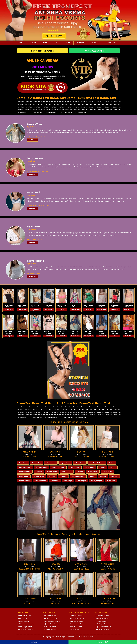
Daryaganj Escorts (50, 630)
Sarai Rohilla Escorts (76, 621)
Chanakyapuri (24, 481)
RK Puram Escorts (76, 624)
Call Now (32, 140)
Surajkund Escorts (76, 627)
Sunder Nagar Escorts (25, 627)
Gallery (33, 43)
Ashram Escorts (75, 630)
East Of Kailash (40, 481)
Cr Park (113, 467)
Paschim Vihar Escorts (25, 630)
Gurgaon (81, 43)
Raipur (92, 476)
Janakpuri (55, 481)
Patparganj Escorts (50, 618)
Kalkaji (102, 467)
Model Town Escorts (102, 618)
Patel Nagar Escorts (102, 624)
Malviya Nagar (97, 481)
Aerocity (63, 476)
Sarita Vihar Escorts (102, 630)
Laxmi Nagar (24, 476)
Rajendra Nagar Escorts (52, 621)
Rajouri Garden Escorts (103, 627)
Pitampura (111, 481)
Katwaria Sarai (41, 467)
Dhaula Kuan (67, 472)
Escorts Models (43, 51)
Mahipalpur (82, 481)
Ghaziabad (95, 43)
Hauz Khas (23, 463)
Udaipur (103, 476)
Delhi (57, 43)
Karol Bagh (68, 481)
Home (21, 43)
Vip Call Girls (94, 51)
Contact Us (111, 43)
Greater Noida (39, 476)
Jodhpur (115, 476)
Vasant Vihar (52, 472)
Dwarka (52, 476)
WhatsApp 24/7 (103, 642)
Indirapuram (93, 472)
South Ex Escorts (23, 621)
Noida (68, 43)
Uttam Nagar (90, 467)
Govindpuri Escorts (50, 627)
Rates (45, 43)
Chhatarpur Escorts (102, 616)
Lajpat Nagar (65, 463)
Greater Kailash (25, 472)
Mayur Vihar (80, 463)
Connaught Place (78, 476)
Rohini (112, 463)
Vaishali (80, 472)
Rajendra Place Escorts (52, 624)
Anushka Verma (89, 637)
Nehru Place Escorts (76, 616)
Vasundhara (107, 472)
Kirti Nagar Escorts (50, 616)
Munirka (39, 472)
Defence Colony (25, 467)
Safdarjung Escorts (24, 616)
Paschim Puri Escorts (77, 618)
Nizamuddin (51, 463)
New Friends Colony (97, 463)
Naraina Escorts (101, 621)
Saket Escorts (22, 618)
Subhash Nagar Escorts (26, 624)
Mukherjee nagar (58, 467)
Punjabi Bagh (75, 467)
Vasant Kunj (37, 463)
